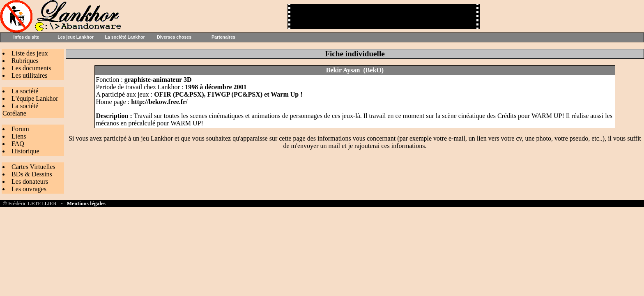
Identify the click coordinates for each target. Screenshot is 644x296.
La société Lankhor (125, 37)
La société (25, 91)
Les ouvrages (29, 189)
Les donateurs (30, 182)
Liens (19, 136)
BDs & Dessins (32, 174)
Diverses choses (174, 37)
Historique (25, 151)
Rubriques (25, 61)
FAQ (18, 144)
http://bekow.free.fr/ (159, 102)
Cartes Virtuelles (33, 167)
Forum (20, 129)
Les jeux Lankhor (76, 37)
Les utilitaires (30, 75)
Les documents (31, 68)
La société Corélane (20, 110)
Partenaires (223, 37)
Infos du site (26, 37)
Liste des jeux (30, 53)
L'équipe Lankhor (35, 98)
